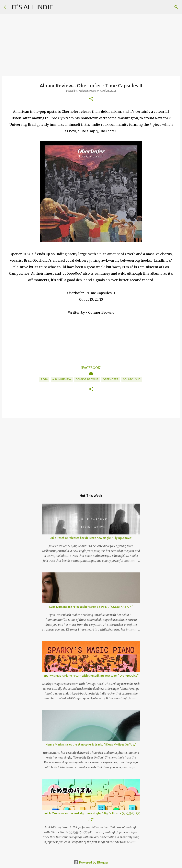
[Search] (176, 7)
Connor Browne (87, 379)
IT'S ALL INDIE (32, 7)
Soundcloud (132, 379)
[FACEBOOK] (91, 368)
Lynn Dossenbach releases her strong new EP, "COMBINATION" (91, 607)
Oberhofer (111, 379)
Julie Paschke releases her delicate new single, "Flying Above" (91, 538)
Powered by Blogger (91, 862)
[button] (91, 99)
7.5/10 (44, 379)
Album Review (62, 379)
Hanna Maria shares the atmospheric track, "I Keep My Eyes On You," (91, 744)
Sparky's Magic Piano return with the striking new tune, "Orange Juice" (91, 676)
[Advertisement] (91, 453)
